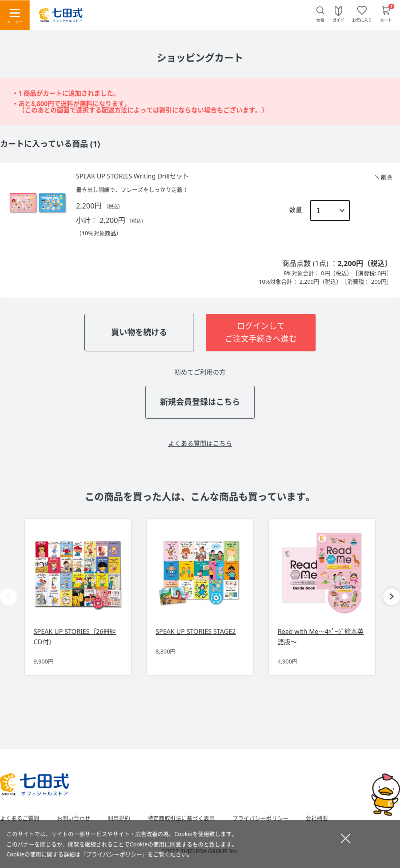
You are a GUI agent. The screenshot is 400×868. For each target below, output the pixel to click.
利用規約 (119, 818)
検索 (320, 20)
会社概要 (317, 818)
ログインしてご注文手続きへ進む (261, 332)
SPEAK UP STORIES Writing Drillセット (132, 176)
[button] (392, 597)
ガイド (338, 20)
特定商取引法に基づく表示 (181, 818)
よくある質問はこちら (200, 443)
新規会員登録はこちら (200, 402)
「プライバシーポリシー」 (114, 854)
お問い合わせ (74, 818)
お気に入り (362, 20)
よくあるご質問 (20, 818)
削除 (386, 177)
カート (386, 20)
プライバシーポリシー (260, 818)
